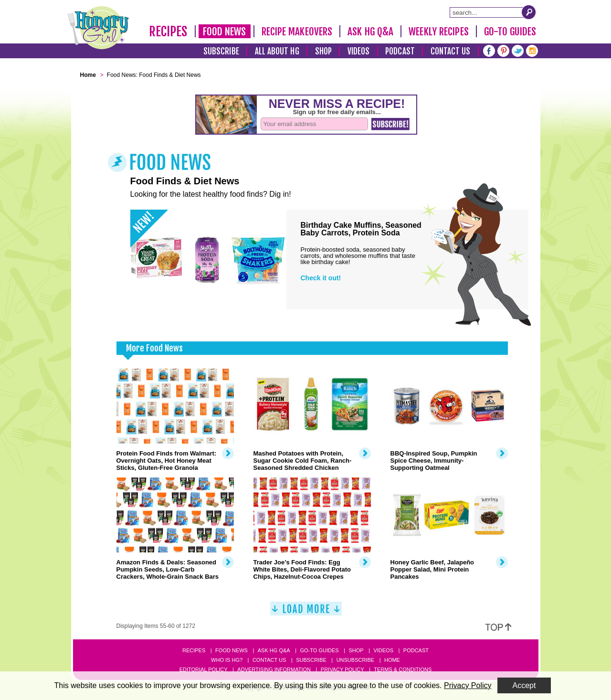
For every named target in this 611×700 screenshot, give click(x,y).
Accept (524, 685)
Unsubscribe (355, 660)
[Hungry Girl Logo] (98, 28)
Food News (225, 32)
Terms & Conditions (403, 669)
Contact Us (451, 51)
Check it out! (321, 278)
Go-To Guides (510, 32)
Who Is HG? (227, 660)
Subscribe (221, 51)
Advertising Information (274, 669)
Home (392, 660)
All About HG (277, 51)
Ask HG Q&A (370, 32)
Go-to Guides (319, 650)
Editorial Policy (204, 669)
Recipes (168, 32)
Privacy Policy (342, 669)
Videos (359, 51)
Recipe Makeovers (297, 32)
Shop (323, 51)
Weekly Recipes (438, 32)
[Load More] (306, 612)
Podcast (400, 51)
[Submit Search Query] (529, 12)
